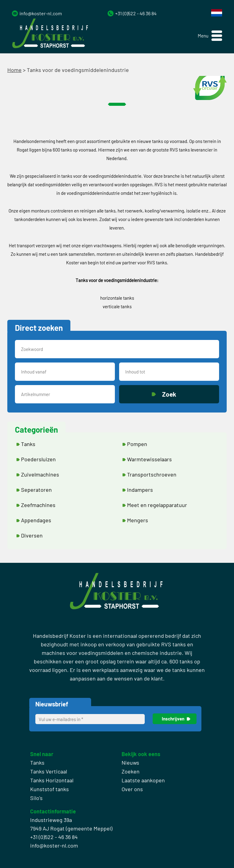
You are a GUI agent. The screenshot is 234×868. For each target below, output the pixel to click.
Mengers (138, 520)
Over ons (132, 789)
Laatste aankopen (143, 780)
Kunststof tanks (50, 789)
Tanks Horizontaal (52, 780)
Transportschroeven (152, 474)
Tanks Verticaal (49, 771)
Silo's (36, 798)
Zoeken (131, 771)
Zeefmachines (38, 505)
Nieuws (130, 763)
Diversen (32, 535)
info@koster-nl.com (41, 13)
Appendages (36, 520)
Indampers (140, 490)
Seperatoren (36, 490)
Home (14, 70)
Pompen (137, 444)
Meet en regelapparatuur (157, 505)
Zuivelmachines (40, 474)
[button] (210, 36)
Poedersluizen (38, 459)
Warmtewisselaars (149, 459)
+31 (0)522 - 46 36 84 (136, 13)
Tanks (28, 444)
